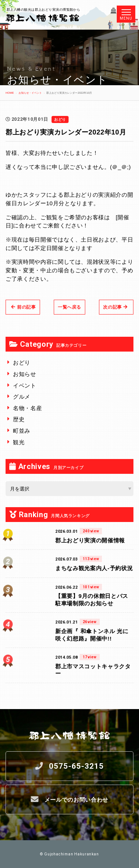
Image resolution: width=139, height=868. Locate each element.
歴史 (19, 419)
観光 (19, 442)
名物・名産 (27, 408)
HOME (10, 93)
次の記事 (115, 307)
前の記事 (24, 307)
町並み (22, 431)
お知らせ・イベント (30, 93)
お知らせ (25, 374)
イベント (25, 385)
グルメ (22, 397)
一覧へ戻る (69, 307)
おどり (22, 363)
